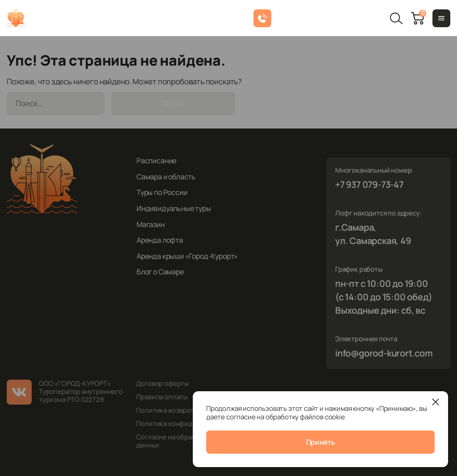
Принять (321, 442)
